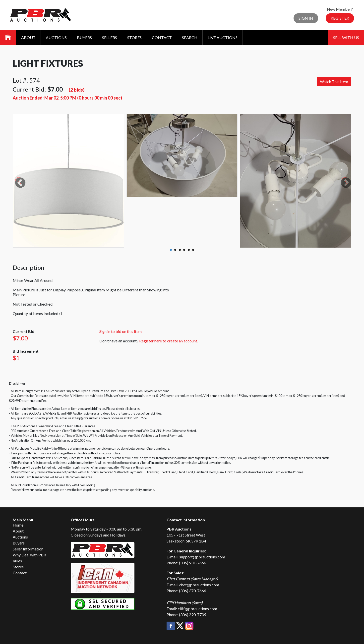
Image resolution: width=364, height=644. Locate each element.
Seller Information (28, 549)
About (28, 37)
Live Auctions (223, 37)
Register (340, 18)
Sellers (110, 37)
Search (190, 37)
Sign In (306, 18)
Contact (162, 37)
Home (18, 525)
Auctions (56, 37)
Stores (134, 37)
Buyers (84, 37)
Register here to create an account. (169, 341)
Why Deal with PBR (29, 555)
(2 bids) (77, 90)
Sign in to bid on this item (121, 331)
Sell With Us (346, 37)
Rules (17, 561)
